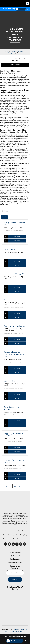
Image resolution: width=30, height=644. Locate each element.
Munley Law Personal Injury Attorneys (14, 224)
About (24, 531)
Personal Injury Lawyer (17, 51)
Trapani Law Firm (10, 249)
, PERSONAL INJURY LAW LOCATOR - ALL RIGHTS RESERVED (16, 630)
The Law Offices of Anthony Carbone (15, 461)
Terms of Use (17, 539)
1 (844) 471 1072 (15, 65)
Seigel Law (8, 300)
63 (19, 486)
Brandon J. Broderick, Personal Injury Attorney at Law (14, 354)
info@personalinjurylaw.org (15, 562)
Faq (13, 535)
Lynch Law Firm (10, 381)
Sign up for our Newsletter (15, 567)
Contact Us (6, 535)
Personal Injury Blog (21, 535)
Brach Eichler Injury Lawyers (15, 326)
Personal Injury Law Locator (12, 531)
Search (4, 217)
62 (15, 486)
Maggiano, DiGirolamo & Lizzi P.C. (13, 435)
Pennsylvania (11, 53)
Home (7, 51)
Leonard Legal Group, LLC (14, 274)
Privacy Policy (7, 539)
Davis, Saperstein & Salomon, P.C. (11, 408)
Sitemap (25, 539)
